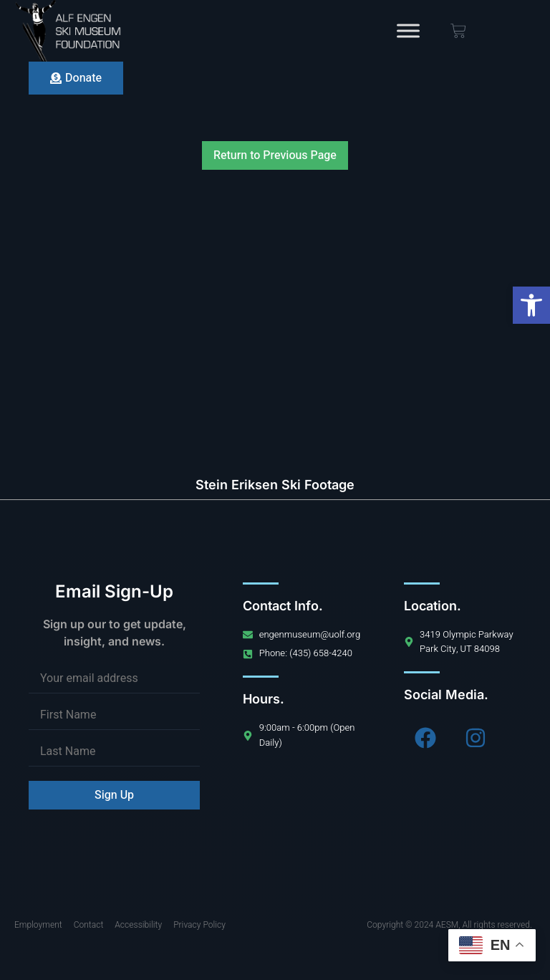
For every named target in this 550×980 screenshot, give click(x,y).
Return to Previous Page (275, 155)
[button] (531, 305)
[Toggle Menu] (408, 30)
